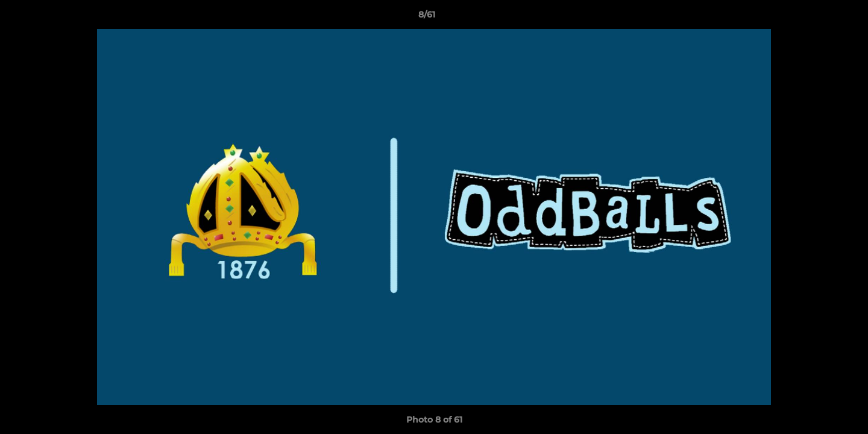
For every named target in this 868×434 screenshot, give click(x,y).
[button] (817, 17)
